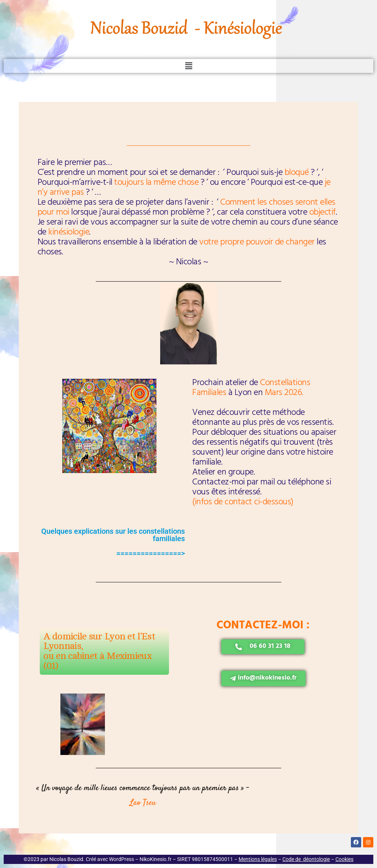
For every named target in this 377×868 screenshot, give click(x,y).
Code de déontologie (306, 859)
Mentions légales (258, 859)
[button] (188, 66)
